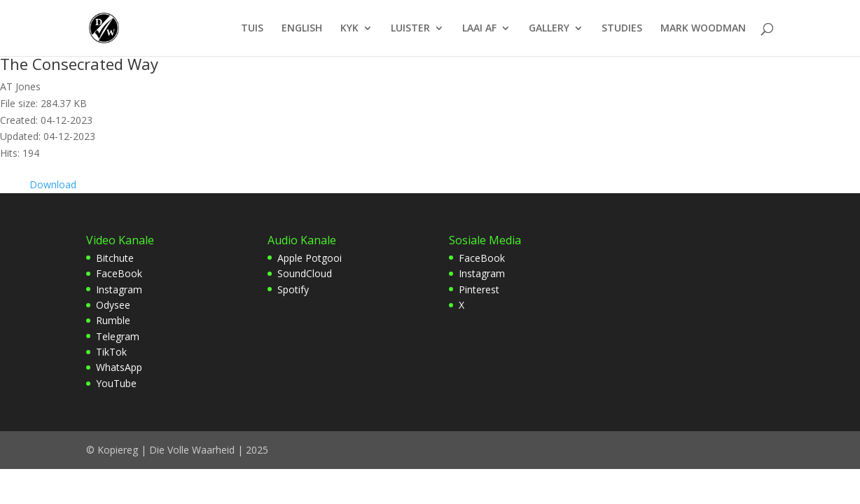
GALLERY (549, 29)
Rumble (113, 320)
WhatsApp (119, 367)
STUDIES (622, 29)
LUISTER (410, 29)
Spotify (293, 289)
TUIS (252, 29)
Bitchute (115, 258)
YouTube (116, 383)
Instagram (119, 289)
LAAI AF (479, 29)
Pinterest (479, 289)
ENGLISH (302, 29)
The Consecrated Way (79, 64)
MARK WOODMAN (703, 29)
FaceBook (119, 273)
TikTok (111, 352)
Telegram (118, 336)
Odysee (113, 305)
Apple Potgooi (310, 258)
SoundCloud (305, 273)
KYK (349, 29)
